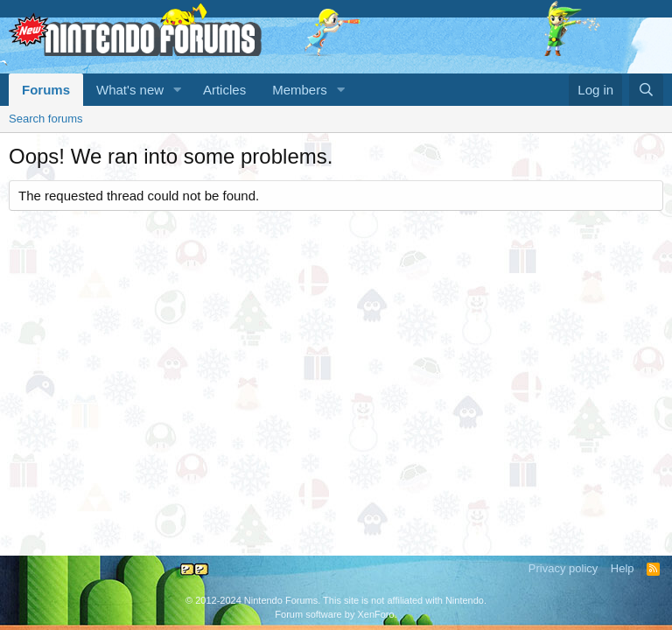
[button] (178, 90)
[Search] (646, 90)
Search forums (46, 119)
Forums (46, 90)
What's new (130, 90)
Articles (224, 90)
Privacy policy (563, 568)
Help (623, 568)
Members (300, 90)
